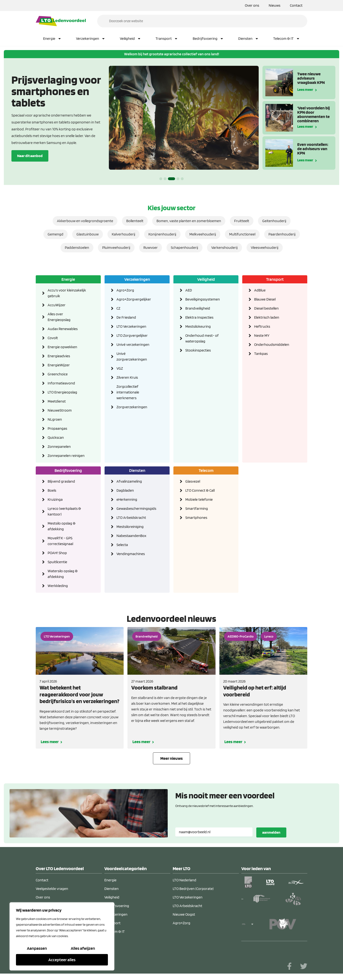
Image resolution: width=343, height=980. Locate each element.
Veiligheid (130, 39)
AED (189, 290)
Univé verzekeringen (133, 345)
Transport (167, 39)
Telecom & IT (287, 39)
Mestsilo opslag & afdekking (62, 526)
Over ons (252, 5)
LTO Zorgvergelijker (132, 335)
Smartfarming (197, 508)
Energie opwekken (62, 347)
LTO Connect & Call (200, 490)
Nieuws (275, 5)
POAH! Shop (57, 553)
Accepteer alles (62, 960)
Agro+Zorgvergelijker (134, 299)
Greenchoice (58, 374)
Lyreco (269, 636)
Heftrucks (262, 326)
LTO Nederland (184, 880)
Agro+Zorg (125, 290)
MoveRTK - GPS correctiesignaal (60, 541)
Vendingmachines (131, 554)
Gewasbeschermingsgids (136, 508)
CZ (118, 308)
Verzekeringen (91, 39)
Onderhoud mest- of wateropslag (202, 338)
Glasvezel (193, 481)
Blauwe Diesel (265, 299)
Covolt (53, 338)
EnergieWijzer (59, 365)
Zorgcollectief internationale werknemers (128, 392)
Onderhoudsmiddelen (272, 345)
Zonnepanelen (59, 447)
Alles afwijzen (83, 948)
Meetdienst (57, 401)
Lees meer (305, 89)
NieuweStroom (60, 410)
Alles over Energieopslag (59, 317)
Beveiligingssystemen (203, 299)
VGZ (120, 368)
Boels (52, 490)
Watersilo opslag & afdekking (63, 574)
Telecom (206, 470)
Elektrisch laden (267, 317)
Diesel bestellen (266, 308)
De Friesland (126, 317)
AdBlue (260, 290)
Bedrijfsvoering (208, 39)
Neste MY (262, 335)
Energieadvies (59, 356)
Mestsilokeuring (198, 326)
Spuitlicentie (57, 562)
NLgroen (55, 419)
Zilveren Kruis (127, 377)
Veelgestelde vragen (52, 889)
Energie (52, 39)
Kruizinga (55, 499)
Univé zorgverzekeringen (132, 356)
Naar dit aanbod (30, 156)
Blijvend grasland (61, 481)
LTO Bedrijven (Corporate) (193, 889)
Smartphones (196, 518)
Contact (296, 5)
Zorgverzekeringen (132, 407)
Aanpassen (37, 948)
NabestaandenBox (131, 536)
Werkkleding (58, 586)
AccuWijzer (57, 305)
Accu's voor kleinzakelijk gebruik (67, 293)
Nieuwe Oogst (184, 914)
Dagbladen (125, 490)
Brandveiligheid (198, 308)
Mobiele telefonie (199, 499)
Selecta (122, 545)
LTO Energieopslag (62, 392)
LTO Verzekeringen (131, 326)
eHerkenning (127, 499)
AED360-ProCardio (241, 636)
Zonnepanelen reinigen (66, 456)
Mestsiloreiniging (130, 527)
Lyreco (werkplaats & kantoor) (64, 511)
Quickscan (56, 437)
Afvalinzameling (129, 481)
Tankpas (261, 354)
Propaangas (57, 428)
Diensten (248, 39)
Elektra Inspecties (199, 317)
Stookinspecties (198, 350)
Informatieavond (61, 383)
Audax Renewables (63, 329)
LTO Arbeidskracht (131, 518)
